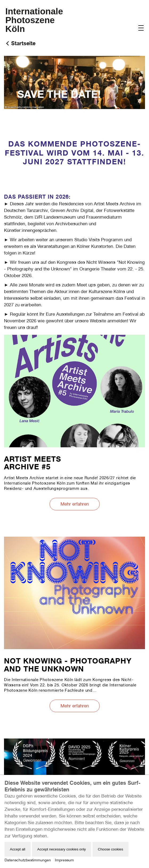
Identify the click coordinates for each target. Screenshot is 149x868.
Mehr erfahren (75, 504)
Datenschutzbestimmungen (28, 860)
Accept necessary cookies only (62, 849)
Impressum (64, 860)
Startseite (23, 43)
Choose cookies (110, 849)
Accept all (18, 849)
